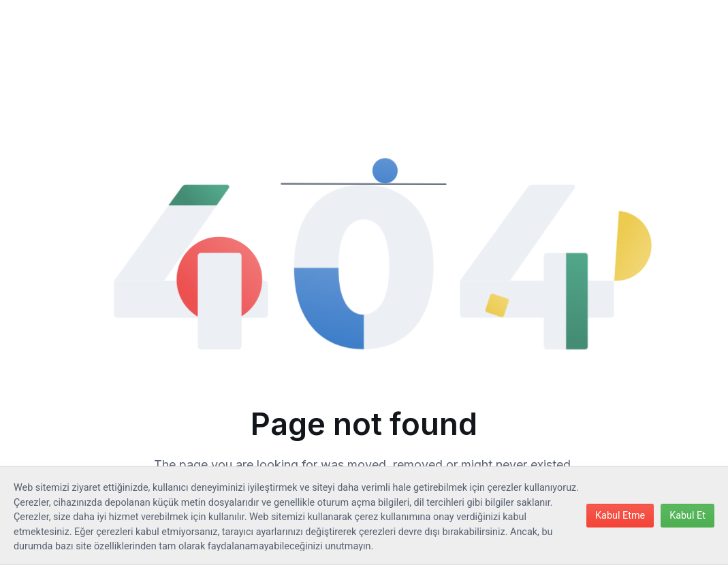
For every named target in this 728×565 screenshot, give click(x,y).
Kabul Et (687, 516)
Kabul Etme (620, 516)
